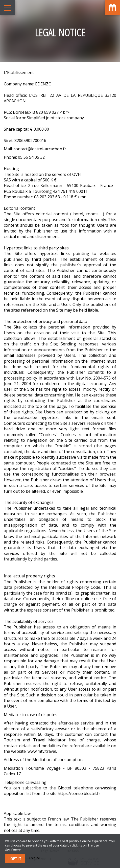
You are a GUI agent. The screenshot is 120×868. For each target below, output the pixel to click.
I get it (15, 859)
